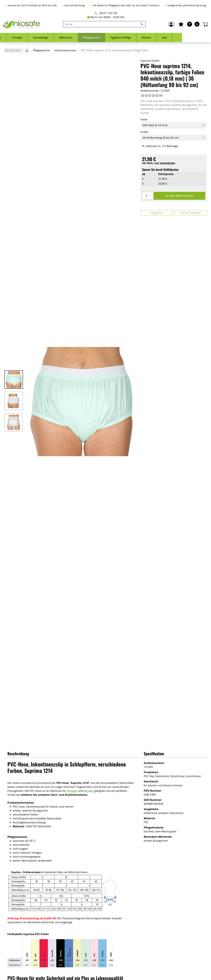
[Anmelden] (171, 24)
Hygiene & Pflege (149, 38)
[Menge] (148, 196)
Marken (175, 38)
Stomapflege (69, 38)
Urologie (46, 38)
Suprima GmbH (150, 61)
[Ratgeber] (190, 24)
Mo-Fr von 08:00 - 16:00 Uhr (106, 17)
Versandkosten (167, 163)
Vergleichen (157, 213)
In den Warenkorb (179, 196)
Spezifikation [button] (154, 753)
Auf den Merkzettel (191, 213)
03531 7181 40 (106, 13)
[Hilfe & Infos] (197, 24)
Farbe (144, 119)
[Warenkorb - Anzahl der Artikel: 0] (206, 24)
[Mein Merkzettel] (181, 24)
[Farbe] (174, 125)
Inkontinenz (23, 38)
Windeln (89, 791)
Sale (193, 38)
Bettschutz (94, 38)
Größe (144, 132)
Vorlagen (72, 791)
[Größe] (174, 138)
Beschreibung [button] (18, 753)
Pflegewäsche (120, 38)
